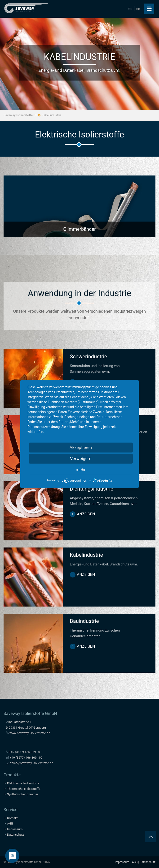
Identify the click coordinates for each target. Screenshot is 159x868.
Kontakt (12, 818)
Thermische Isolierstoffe (24, 789)
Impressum (15, 829)
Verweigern (81, 458)
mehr (81, 469)
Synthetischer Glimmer (23, 794)
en (138, 9)
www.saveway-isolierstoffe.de (30, 733)
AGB (10, 823)
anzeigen (86, 514)
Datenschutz (16, 835)
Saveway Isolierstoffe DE (20, 115)
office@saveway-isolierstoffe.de (31, 763)
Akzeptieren (81, 447)
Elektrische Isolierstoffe (23, 783)
